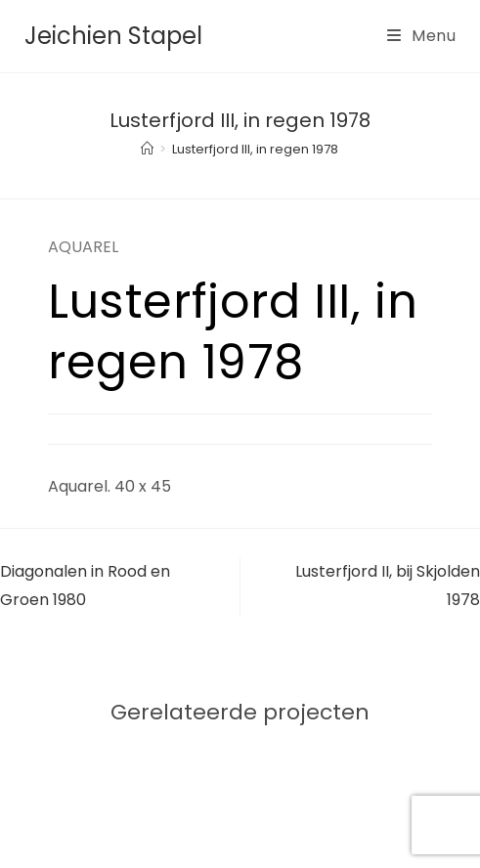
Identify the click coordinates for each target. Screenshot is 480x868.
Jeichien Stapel (113, 36)
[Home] (147, 149)
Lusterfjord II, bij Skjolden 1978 (388, 586)
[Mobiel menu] (421, 36)
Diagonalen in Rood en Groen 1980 (85, 586)
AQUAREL (83, 247)
